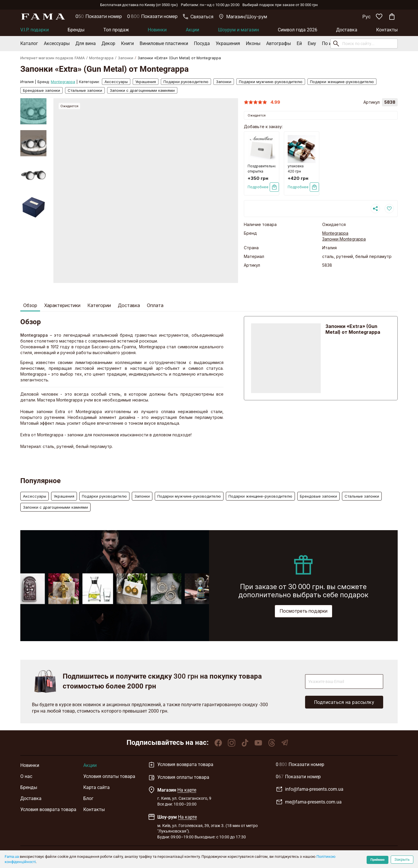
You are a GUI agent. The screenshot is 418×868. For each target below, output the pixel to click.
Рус (366, 17)
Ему (312, 43)
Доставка (347, 30)
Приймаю (378, 860)
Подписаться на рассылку (344, 702)
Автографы (279, 43)
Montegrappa (101, 58)
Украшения (228, 43)
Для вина (86, 43)
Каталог (29, 43)
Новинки (157, 30)
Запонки (126, 58)
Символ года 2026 (298, 30)
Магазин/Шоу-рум (243, 17)
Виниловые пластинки (164, 43)
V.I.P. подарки (35, 30)
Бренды (76, 30)
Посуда (202, 43)
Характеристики (62, 305)
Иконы (253, 43)
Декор (108, 43)
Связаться (198, 17)
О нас (26, 776)
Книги (127, 43)
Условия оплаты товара (109, 776)
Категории (99, 305)
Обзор (30, 305)
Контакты (387, 30)
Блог (88, 798)
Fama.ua (12, 857)
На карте (187, 790)
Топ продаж (116, 30)
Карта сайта (97, 787)
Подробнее (258, 187)
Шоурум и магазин (238, 30)
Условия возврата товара (48, 809)
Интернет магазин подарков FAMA (53, 58)
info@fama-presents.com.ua (310, 789)
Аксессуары (57, 43)
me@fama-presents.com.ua (309, 802)
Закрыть (402, 859)
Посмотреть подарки (303, 611)
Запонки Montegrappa (344, 239)
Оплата (155, 305)
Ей (299, 43)
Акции (192, 30)
